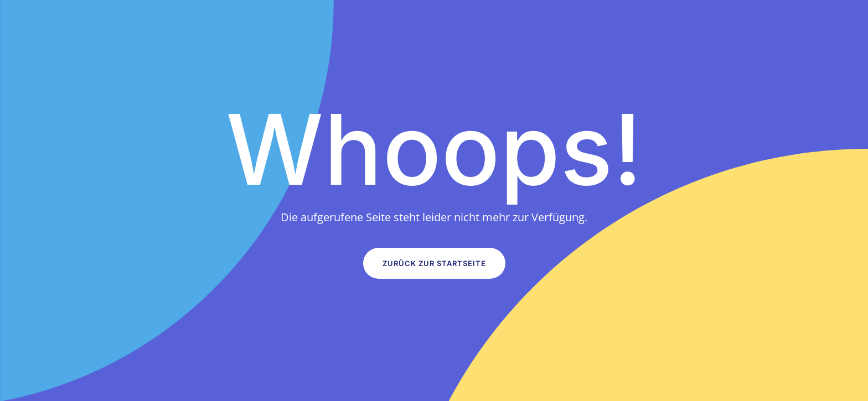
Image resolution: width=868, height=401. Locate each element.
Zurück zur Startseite (434, 263)
